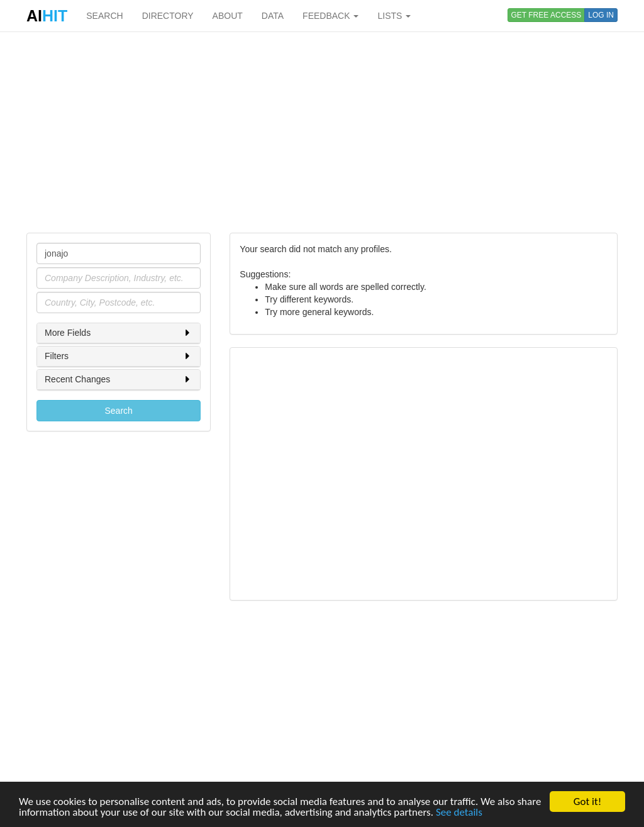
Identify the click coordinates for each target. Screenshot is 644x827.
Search (118, 411)
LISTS (394, 16)
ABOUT (228, 16)
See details (459, 812)
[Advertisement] (322, 132)
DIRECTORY (168, 16)
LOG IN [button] (601, 15)
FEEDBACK (330, 16)
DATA (273, 16)
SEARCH (104, 16)
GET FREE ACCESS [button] (547, 15)
